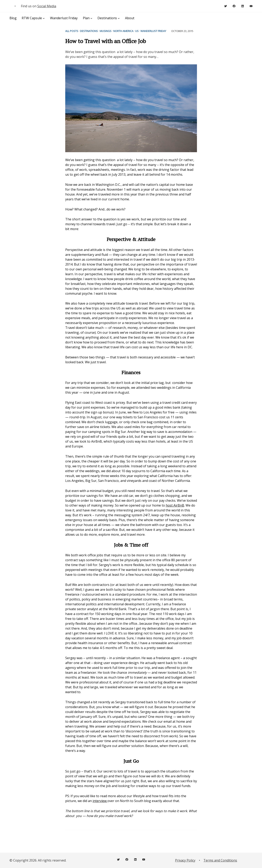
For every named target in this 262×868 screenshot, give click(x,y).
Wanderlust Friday (153, 31)
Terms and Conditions (220, 860)
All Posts (72, 31)
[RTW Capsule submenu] (44, 18)
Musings (106, 31)
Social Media (47, 6)
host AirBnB (175, 505)
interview (100, 801)
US (137, 31)
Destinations (89, 31)
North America (123, 31)
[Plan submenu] (91, 18)
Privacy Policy (185, 860)
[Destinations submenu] (119, 18)
